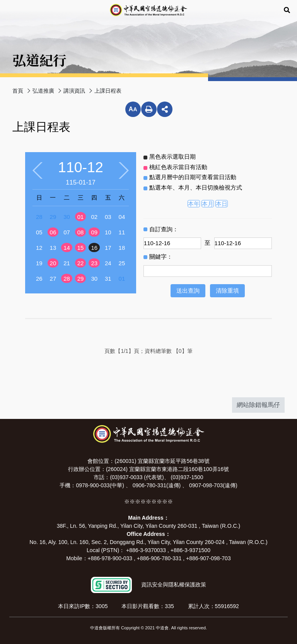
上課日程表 (108, 91)
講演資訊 (74, 91)
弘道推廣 (43, 91)
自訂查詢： (164, 229)
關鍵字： (161, 257)
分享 (165, 109)
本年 (194, 204)
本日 (222, 204)
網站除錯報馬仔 (258, 405)
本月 (208, 204)
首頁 (18, 91)
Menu (9, 10)
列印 (149, 109)
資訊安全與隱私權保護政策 (174, 585)
